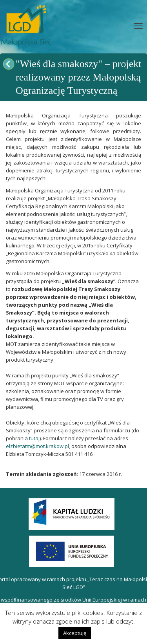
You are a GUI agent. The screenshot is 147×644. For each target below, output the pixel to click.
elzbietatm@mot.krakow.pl (37, 446)
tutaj (34, 438)
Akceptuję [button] (75, 633)
